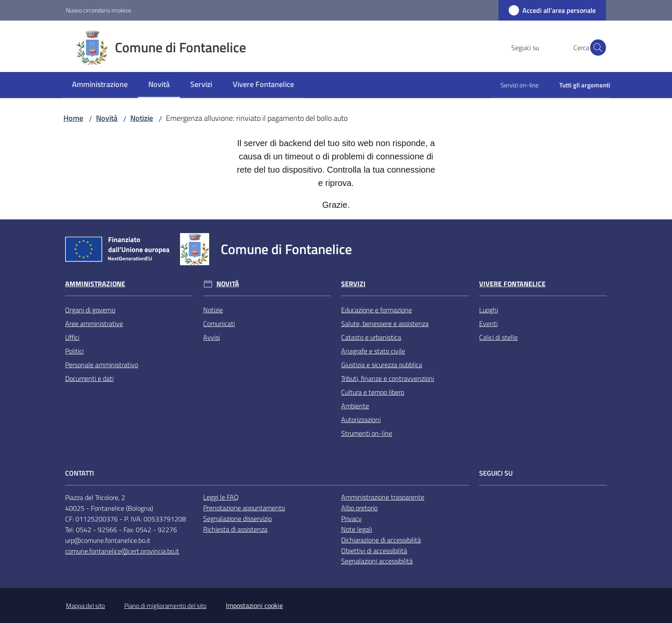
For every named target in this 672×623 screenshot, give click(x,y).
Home (73, 118)
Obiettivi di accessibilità (374, 551)
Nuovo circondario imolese (99, 10)
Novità (107, 118)
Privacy (351, 518)
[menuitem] (100, 85)
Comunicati (219, 323)
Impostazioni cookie (254, 605)
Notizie (142, 118)
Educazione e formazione (376, 310)
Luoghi (489, 310)
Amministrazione (95, 284)
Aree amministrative (94, 323)
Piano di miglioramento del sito (165, 606)
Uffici (72, 337)
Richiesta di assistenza (235, 529)
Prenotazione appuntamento (244, 508)
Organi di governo (90, 310)
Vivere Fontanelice (512, 284)
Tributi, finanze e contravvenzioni (388, 378)
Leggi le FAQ (221, 497)
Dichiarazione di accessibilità (381, 540)
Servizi (353, 284)
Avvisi (211, 337)
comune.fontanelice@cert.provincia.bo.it (122, 551)
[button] (596, 48)
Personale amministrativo (102, 365)
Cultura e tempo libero (373, 392)
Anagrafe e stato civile (373, 351)
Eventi (488, 323)
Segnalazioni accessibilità (377, 561)
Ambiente (355, 406)
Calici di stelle (498, 337)
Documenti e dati (89, 378)
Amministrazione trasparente (383, 497)
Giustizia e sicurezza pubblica (382, 365)
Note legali (357, 529)
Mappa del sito (85, 606)
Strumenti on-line (367, 433)
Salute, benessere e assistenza (385, 323)
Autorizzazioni (361, 419)
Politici (74, 351)
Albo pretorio (359, 508)
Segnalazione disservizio (237, 518)
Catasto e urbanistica (371, 337)
